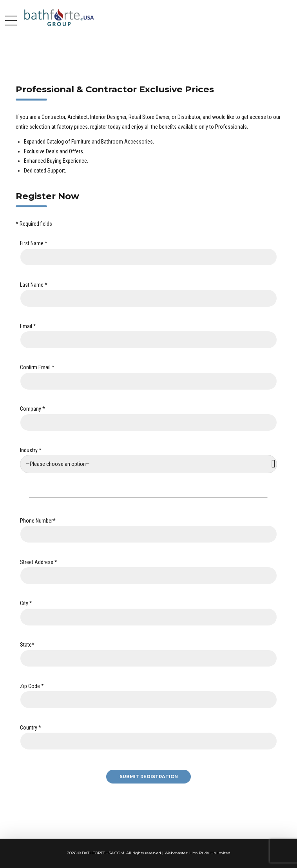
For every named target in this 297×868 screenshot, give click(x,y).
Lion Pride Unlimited (210, 853)
